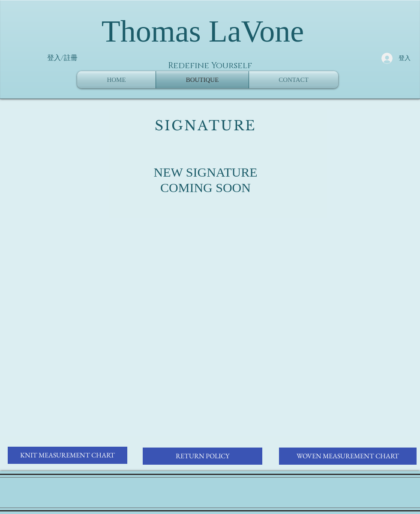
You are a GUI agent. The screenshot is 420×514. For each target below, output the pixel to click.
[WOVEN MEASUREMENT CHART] (348, 456)
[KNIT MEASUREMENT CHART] (67, 455)
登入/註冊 (62, 58)
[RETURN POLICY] (202, 456)
